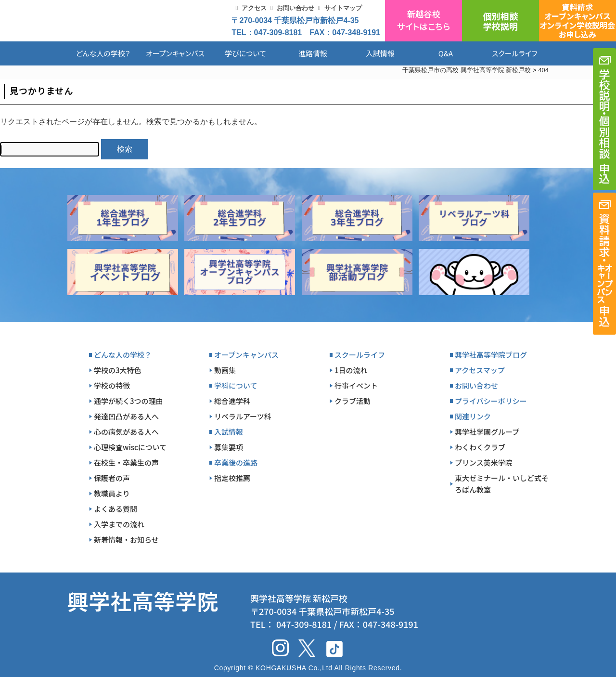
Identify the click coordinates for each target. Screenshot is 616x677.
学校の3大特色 (118, 370)
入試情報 (380, 53)
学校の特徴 (112, 385)
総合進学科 (232, 401)
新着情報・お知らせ (126, 540)
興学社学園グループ (487, 432)
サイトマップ (343, 8)
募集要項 (229, 447)
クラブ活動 (353, 401)
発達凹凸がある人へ (126, 416)
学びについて (245, 53)
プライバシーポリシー (491, 401)
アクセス (254, 8)
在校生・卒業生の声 (126, 462)
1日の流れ (351, 370)
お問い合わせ (295, 8)
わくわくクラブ (480, 447)
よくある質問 (115, 509)
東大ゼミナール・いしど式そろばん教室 (502, 484)
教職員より (112, 493)
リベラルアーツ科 (243, 416)
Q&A (446, 53)
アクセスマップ (480, 370)
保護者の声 (112, 478)
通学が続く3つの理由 (128, 401)
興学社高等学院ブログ (491, 355)
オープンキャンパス (175, 53)
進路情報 (313, 53)
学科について (236, 385)
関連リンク (473, 416)
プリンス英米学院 (484, 462)
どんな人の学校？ (103, 53)
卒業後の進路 (236, 462)
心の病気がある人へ (126, 432)
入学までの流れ (119, 524)
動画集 (225, 370)
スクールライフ (507, 53)
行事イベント (356, 385)
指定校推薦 (232, 478)
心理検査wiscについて (130, 447)
